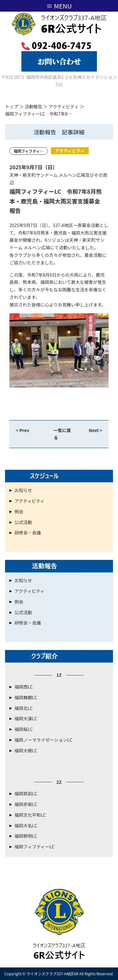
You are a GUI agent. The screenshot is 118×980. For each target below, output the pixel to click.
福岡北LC (24, 708)
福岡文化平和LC (30, 815)
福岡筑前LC (26, 793)
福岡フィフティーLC (34, 847)
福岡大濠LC (26, 718)
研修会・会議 (28, 533)
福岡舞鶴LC (26, 697)
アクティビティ (64, 106)
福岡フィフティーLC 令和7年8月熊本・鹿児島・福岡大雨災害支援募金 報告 (58, 201)
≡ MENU (59, 6)
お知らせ (23, 490)
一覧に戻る (62, 434)
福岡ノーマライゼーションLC (43, 740)
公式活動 (23, 522)
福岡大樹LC (26, 750)
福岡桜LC (24, 729)
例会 (19, 512)
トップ (12, 106)
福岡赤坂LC (26, 804)
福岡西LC (24, 687)
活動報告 (33, 106)
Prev (22, 430)
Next (96, 430)
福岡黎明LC (26, 836)
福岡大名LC (26, 826)
